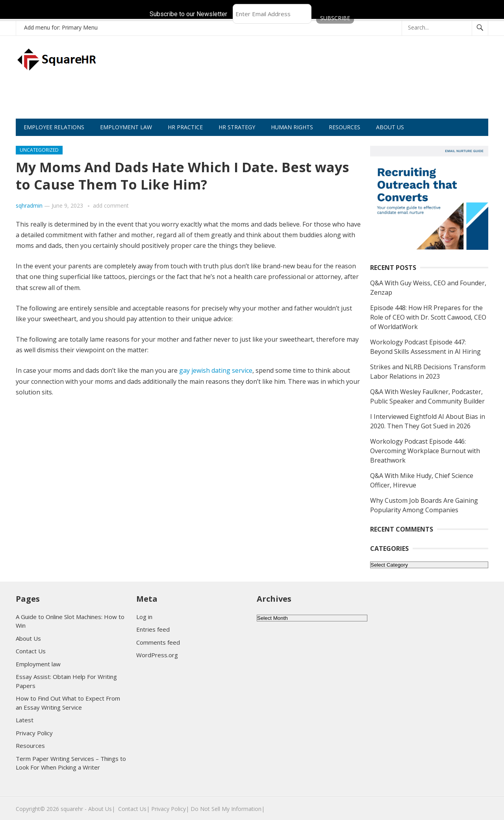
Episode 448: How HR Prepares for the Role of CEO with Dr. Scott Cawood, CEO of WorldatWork (428, 317)
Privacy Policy (34, 733)
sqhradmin (29, 205)
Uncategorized (39, 150)
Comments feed (158, 642)
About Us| (102, 809)
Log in (144, 617)
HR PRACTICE (185, 127)
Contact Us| (134, 809)
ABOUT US (390, 127)
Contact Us (31, 651)
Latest (25, 720)
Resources (30, 746)
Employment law (38, 664)
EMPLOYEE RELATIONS (54, 127)
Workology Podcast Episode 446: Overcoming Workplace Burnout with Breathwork (425, 451)
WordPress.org (157, 655)
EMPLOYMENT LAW (126, 127)
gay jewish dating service (216, 370)
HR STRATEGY (237, 127)
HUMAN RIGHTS (292, 127)
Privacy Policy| (170, 809)
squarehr (72, 809)
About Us (28, 638)
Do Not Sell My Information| (228, 809)
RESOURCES (345, 127)
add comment (111, 205)
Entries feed (153, 629)
